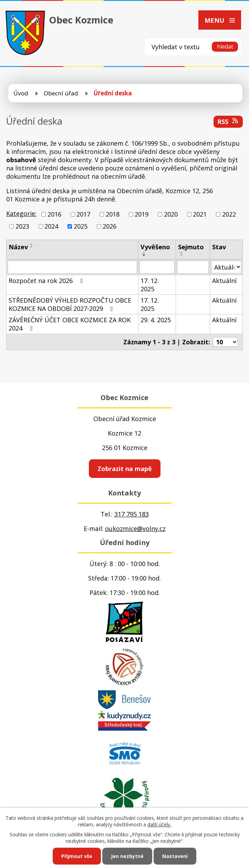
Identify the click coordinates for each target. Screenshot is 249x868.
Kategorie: (21, 213)
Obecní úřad (61, 93)
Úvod (21, 93)
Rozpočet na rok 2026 (47, 281)
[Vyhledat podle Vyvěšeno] (157, 267)
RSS (228, 122)
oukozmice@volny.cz (135, 529)
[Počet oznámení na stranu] (225, 342)
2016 (54, 214)
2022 (229, 214)
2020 (171, 214)
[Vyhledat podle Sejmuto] (193, 267)
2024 (51, 226)
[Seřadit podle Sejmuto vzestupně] (182, 252)
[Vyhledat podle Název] (72, 267)
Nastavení (175, 856)
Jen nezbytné (127, 856)
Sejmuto (191, 247)
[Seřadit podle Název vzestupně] (32, 244)
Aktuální (224, 281)
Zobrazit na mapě (125, 469)
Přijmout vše (77, 856)
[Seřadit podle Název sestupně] (32, 247)
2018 (113, 214)
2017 (83, 214)
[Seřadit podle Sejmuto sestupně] (182, 255)
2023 (22, 226)
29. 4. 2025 (156, 320)
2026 (110, 226)
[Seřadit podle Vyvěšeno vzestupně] (144, 252)
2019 (142, 214)
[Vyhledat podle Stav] (226, 267)
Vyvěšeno (155, 247)
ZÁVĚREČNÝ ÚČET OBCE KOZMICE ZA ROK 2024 (70, 324)
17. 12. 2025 (150, 285)
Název (18, 247)
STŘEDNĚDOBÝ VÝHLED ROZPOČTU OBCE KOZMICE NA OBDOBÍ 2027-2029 (70, 304)
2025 (81, 226)
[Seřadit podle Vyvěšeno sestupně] (144, 255)
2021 (200, 214)
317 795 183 (132, 514)
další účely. (159, 824)
